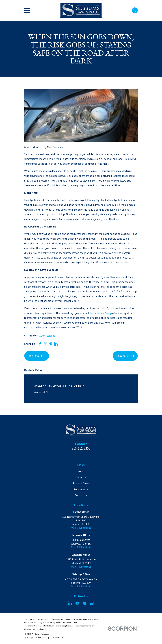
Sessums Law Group (101, 313)
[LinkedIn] (70, 603)
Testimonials (81, 490)
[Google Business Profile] (92, 603)
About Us (81, 478)
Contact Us (81, 496)
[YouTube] (77, 603)
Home (81, 472)
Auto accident (47, 336)
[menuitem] (28, 638)
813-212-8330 (81, 448)
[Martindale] (85, 603)
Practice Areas (81, 484)
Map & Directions (81, 528)
